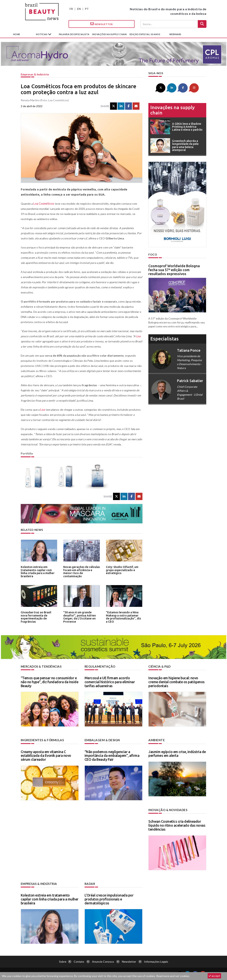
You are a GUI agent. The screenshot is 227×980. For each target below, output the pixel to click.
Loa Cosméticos (43, 204)
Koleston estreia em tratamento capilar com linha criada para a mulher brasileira (37, 571)
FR (71, 9)
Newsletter (102, 24)
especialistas (164, 338)
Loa (138, 336)
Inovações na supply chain (109, 34)
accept (214, 976)
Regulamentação (99, 666)
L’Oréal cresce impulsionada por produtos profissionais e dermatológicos (109, 898)
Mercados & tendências (41, 666)
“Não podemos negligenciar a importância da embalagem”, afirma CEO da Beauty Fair (112, 755)
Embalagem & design (101, 740)
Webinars (175, 34)
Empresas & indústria (35, 74)
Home (17, 34)
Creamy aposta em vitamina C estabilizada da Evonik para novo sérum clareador (46, 755)
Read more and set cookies (173, 976)
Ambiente (156, 740)
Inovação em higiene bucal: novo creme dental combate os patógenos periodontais (177, 682)
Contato (79, 961)
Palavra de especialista (74, 34)
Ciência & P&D (159, 666)
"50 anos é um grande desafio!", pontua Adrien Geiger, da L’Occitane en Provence (78, 617)
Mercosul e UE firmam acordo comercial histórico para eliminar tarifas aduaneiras (110, 682)
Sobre (63, 961)
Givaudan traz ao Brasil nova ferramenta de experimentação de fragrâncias (39, 617)
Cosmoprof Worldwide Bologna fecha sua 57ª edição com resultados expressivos (174, 269)
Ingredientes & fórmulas (41, 740)
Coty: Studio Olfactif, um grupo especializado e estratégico (121, 570)
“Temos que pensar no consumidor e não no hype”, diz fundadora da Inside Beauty (50, 682)
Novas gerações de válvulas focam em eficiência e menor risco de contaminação (81, 570)
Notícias (42, 34)
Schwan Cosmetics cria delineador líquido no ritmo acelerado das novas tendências (177, 825)
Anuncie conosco (103, 961)
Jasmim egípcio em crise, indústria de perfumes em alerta (177, 753)
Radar (90, 883)
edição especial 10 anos (145, 34)
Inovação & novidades (167, 809)
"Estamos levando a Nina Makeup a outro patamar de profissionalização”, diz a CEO (123, 617)
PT (87, 9)
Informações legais (156, 961)
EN (79, 9)
